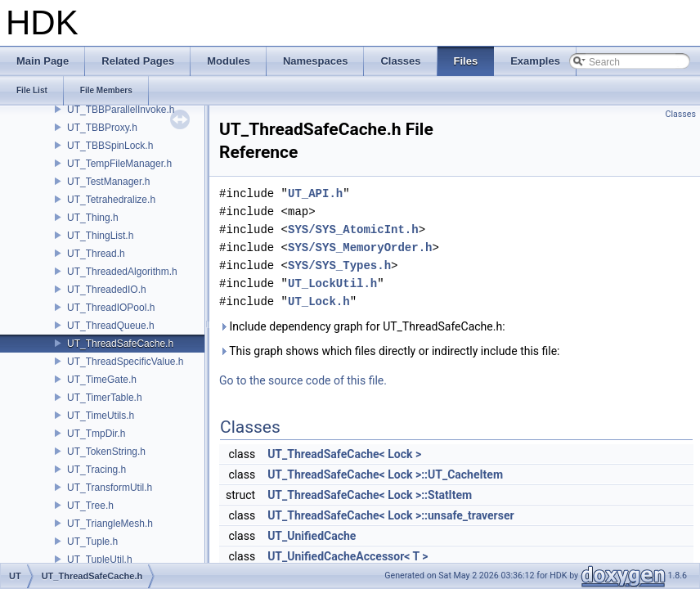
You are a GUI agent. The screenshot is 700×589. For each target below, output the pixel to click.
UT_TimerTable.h (105, 398)
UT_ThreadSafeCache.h (120, 344)
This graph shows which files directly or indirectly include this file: (390, 351)
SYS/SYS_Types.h (339, 265)
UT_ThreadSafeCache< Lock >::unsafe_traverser (391, 515)
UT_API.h (315, 193)
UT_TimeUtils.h (101, 416)
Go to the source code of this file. (303, 380)
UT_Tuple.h (92, 542)
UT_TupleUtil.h (100, 560)
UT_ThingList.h (100, 236)
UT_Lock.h (319, 301)
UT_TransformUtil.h (110, 488)
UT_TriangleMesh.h (110, 524)
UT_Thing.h (93, 218)
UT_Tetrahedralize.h (111, 200)
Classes (681, 114)
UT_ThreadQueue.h (111, 326)
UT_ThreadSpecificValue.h (126, 362)
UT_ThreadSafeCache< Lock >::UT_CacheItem (385, 474)
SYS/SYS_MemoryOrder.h (360, 247)
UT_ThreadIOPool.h (111, 308)
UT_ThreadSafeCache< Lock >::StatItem (370, 495)
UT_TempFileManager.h (119, 164)
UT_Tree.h (90, 506)
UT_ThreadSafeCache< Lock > (344, 454)
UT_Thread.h (96, 254)
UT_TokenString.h (106, 452)
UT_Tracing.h (96, 470)
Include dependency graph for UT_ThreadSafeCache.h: (362, 326)
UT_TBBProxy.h (102, 128)
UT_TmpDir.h (96, 434)
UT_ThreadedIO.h (107, 290)
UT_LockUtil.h (332, 283)
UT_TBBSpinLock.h (110, 146)
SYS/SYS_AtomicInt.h (353, 229)
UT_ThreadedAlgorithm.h (122, 272)
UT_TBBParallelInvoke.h (121, 110)
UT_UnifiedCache (312, 536)
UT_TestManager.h (108, 182)
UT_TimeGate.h (102, 380)
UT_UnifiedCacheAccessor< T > (348, 556)
